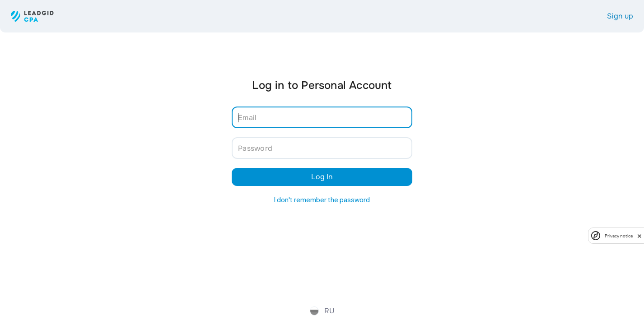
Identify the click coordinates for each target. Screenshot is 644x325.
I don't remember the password (322, 200)
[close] (639, 236)
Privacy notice (619, 236)
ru (322, 311)
